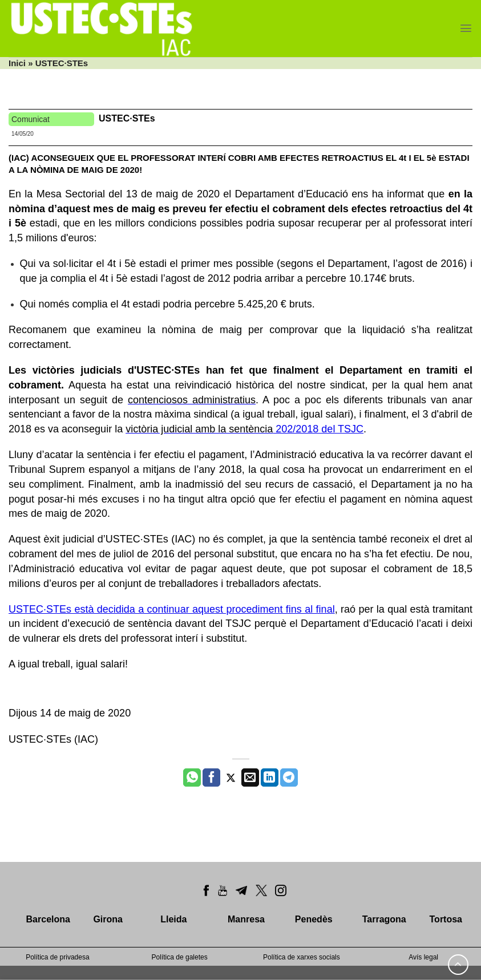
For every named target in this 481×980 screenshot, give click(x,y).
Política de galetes (180, 957)
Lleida (173, 919)
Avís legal (423, 957)
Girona (108, 919)
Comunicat (31, 119)
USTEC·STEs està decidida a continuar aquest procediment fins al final (172, 609)
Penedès (314, 919)
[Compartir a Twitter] (231, 777)
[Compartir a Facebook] (211, 777)
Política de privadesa (57, 957)
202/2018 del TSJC (318, 429)
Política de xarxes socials (302, 957)
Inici (17, 63)
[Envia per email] (250, 777)
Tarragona (384, 919)
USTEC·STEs (127, 118)
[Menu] (466, 28)
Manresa (246, 919)
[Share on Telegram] (289, 777)
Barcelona (48, 919)
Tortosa (446, 919)
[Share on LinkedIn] (270, 777)
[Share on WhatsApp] (192, 777)
